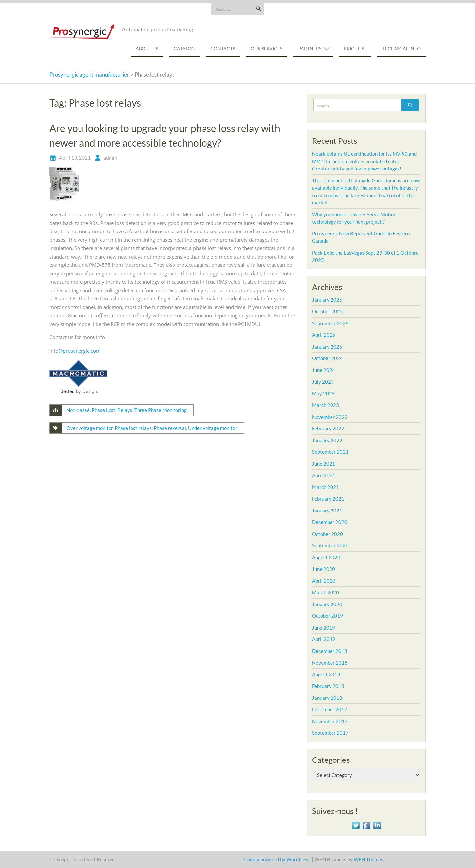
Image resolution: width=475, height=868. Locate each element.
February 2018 (328, 686)
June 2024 (324, 370)
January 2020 (327, 604)
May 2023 (323, 393)
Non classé (78, 410)
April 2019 (324, 639)
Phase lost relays (133, 428)
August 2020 (326, 557)
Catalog (184, 49)
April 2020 (324, 581)
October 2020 (328, 534)
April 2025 (324, 335)
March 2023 (326, 405)
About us (147, 49)
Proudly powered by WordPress (277, 859)
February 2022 (328, 428)
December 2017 (330, 709)
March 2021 (326, 487)
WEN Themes (368, 859)
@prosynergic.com (79, 351)
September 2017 (330, 733)
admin (110, 157)
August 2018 (326, 674)
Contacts (223, 49)
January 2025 (327, 347)
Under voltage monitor (213, 428)
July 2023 (323, 382)
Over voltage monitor (90, 428)
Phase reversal (170, 428)
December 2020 (330, 522)
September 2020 (330, 545)
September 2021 (330, 452)
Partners (310, 49)
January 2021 (327, 511)
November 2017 (330, 721)
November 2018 (330, 663)
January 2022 (327, 440)
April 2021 (324, 475)
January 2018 (327, 698)
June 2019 (324, 628)
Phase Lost (104, 410)
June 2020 (324, 569)
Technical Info (401, 49)
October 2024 (328, 358)
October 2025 (328, 311)
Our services (267, 49)
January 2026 (327, 300)
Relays (125, 410)
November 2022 (330, 417)
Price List (355, 49)
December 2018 (330, 651)
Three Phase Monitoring (160, 410)
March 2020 (326, 592)
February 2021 (328, 499)
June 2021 (324, 464)
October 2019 (328, 616)
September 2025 (330, 323)
